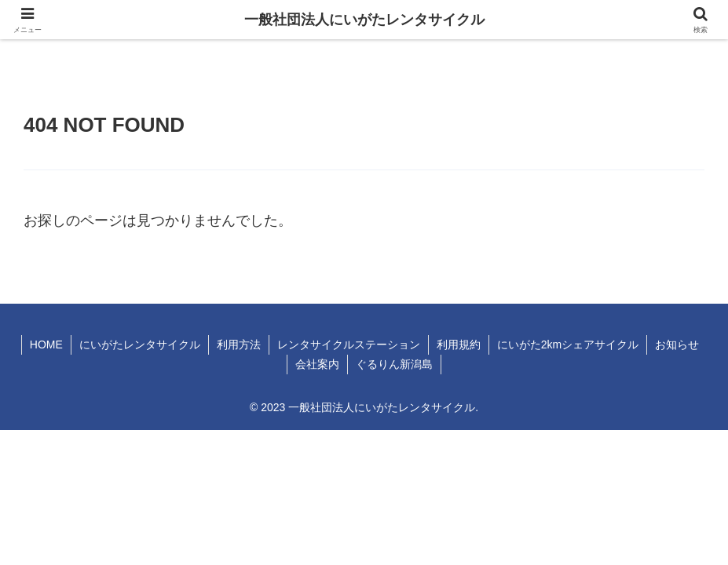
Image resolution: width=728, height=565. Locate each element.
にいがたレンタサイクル (140, 344)
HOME (46, 344)
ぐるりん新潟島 (394, 364)
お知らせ (677, 344)
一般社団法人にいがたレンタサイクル (364, 20)
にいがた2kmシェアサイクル (568, 344)
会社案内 (317, 364)
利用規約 (459, 344)
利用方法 (239, 344)
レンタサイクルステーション (349, 344)
